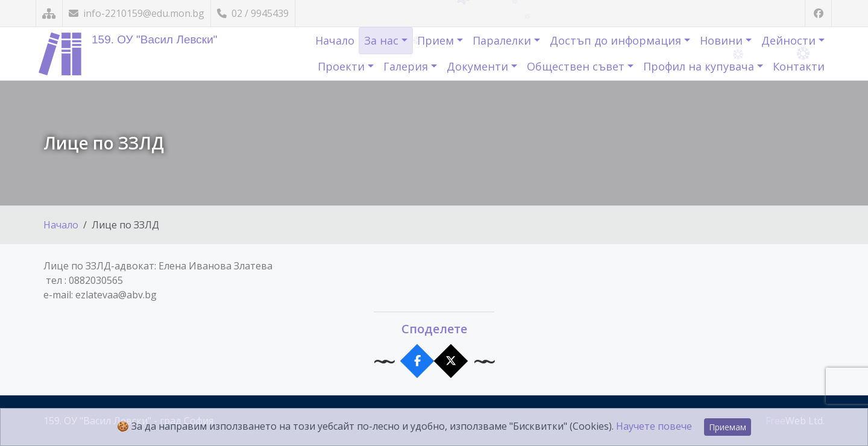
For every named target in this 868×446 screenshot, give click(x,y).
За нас (383, 40)
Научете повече (654, 426)
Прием (437, 40)
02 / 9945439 (253, 13)
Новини (723, 40)
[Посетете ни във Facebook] (818, 14)
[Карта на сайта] (49, 14)
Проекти (343, 66)
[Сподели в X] (451, 361)
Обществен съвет (577, 66)
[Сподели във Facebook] (417, 361)
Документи (479, 66)
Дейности (790, 40)
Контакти (799, 66)
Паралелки (503, 40)
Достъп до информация (617, 40)
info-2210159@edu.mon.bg (137, 13)
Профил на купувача (700, 66)
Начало (335, 40)
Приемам (728, 427)
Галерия (407, 66)
